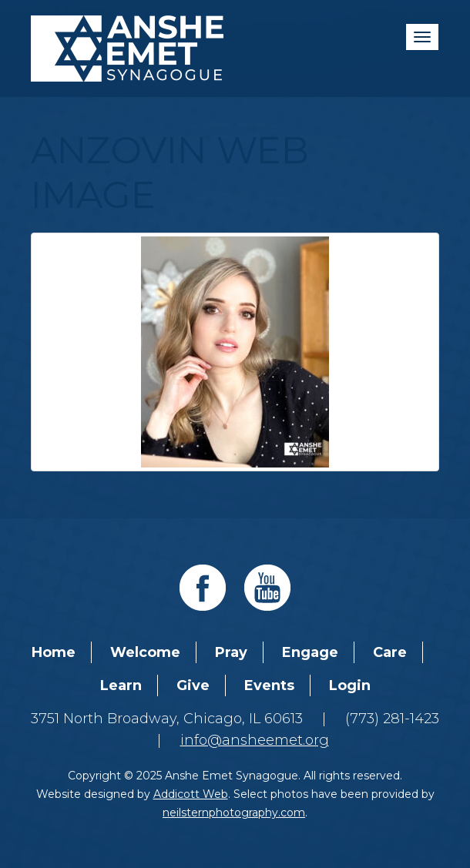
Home (54, 652)
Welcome (145, 652)
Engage (310, 652)
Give (193, 685)
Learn (121, 685)
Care (390, 652)
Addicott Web (191, 794)
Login (350, 685)
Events (269, 685)
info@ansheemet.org (255, 740)
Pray (231, 652)
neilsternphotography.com (234, 813)
